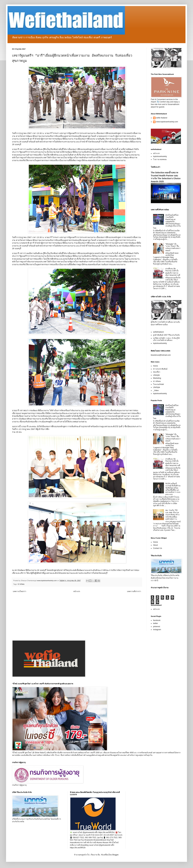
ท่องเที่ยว (157, 372)
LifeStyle (157, 387)
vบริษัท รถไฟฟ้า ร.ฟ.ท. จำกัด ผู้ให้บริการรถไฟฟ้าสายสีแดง (166, 339)
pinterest (157, 627)
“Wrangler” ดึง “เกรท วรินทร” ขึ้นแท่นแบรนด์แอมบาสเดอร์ (173, 247)
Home (155, 366)
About (155, 545)
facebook (157, 620)
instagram (157, 630)
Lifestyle (156, 375)
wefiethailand (158, 332)
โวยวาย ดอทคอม (160, 159)
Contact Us (158, 548)
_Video (156, 390)
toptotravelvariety (160, 156)
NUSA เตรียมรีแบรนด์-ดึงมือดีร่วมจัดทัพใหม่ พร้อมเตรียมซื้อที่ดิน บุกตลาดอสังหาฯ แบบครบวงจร (173, 489)
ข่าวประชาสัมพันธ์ (160, 369)
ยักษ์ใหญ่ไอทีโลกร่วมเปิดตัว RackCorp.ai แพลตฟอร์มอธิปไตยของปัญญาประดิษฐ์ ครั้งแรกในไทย (167, 222)
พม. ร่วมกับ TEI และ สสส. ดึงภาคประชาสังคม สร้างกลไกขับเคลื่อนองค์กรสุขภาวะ (172, 515)
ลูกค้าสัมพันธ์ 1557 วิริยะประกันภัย (166, 335)
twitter (155, 623)
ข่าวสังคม (21, 584)
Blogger (115, 855)
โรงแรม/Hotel (158, 384)
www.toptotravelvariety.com (167, 122)
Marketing (157, 378)
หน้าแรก (77, 591)
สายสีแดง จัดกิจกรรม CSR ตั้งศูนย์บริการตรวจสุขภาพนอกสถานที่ (173, 272)
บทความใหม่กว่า (20, 591)
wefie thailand (162, 118)
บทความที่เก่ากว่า (134, 591)
